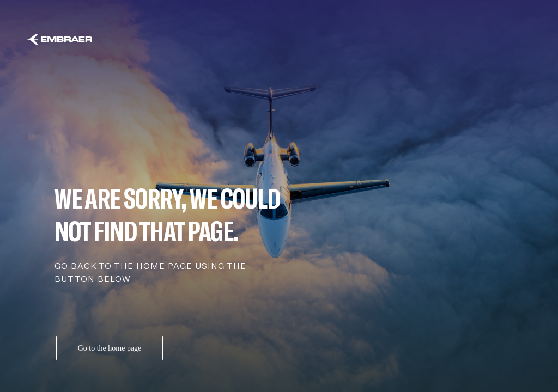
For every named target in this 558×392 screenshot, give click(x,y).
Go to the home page (110, 348)
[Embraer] (60, 39)
